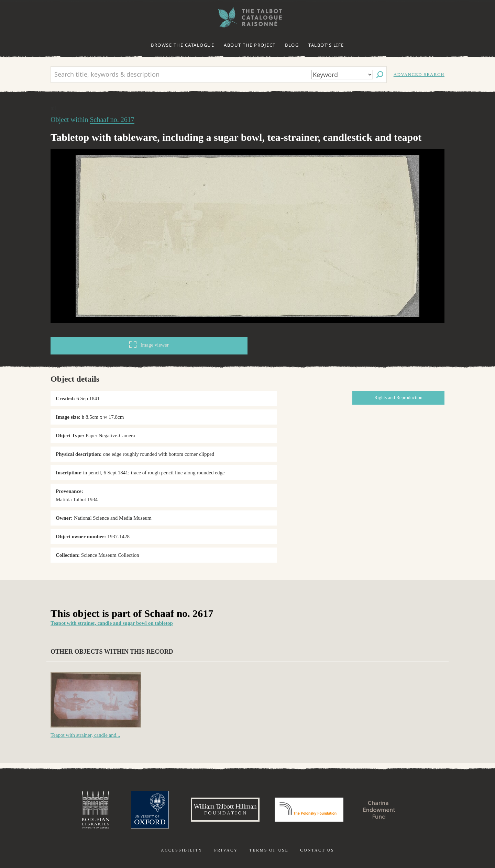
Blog (292, 45)
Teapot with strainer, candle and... (85, 735)
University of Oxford (150, 810)
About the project (250, 45)
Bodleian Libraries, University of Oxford (96, 810)
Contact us (317, 850)
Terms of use (269, 850)
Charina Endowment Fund (379, 810)
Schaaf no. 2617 (112, 120)
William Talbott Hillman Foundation (225, 810)
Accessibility (182, 850)
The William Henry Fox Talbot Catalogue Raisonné (247, 17)
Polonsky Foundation (309, 810)
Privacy (226, 850)
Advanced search (419, 74)
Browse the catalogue (183, 45)
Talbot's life (326, 45)
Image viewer (149, 345)
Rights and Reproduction (398, 398)
